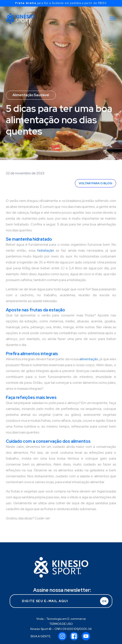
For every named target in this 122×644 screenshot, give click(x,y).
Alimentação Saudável (31, 95)
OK (104, 601)
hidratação (46, 250)
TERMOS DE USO (61, 624)
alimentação (89, 359)
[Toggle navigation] (113, 19)
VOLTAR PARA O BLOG (96, 183)
